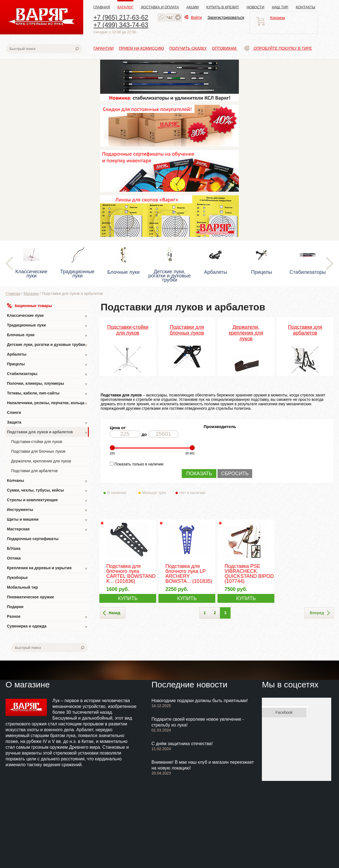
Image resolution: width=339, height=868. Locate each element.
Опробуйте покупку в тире (278, 48)
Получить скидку (188, 48)
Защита (47, 423)
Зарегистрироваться (226, 17)
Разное (47, 617)
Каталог (125, 7)
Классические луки (47, 316)
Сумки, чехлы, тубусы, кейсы (47, 491)
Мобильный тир (22, 587)
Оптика (14, 558)
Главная (102, 7)
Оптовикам (225, 48)
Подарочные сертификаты (33, 539)
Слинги (14, 413)
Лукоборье (17, 578)
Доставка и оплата (160, 7)
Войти (193, 17)
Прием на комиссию (141, 48)
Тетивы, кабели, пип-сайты (47, 394)
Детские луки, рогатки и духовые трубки (47, 345)
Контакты (305, 7)
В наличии (121, 493)
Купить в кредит (223, 7)
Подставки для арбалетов (34, 471)
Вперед (320, 613)
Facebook (284, 712)
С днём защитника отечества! (182, 744)
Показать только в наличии (139, 464)
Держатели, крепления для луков (41, 461)
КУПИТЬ (128, 598)
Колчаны (47, 481)
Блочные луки (47, 336)
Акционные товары (29, 306)
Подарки (15, 607)
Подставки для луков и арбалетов (47, 433)
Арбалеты (47, 355)
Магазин (31, 293)
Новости (255, 7)
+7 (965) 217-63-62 (121, 17)
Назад (112, 613)
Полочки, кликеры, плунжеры (47, 384)
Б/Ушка (14, 548)
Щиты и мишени (47, 520)
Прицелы (47, 365)
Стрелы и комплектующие (47, 501)
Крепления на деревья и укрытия (47, 569)
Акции (193, 7)
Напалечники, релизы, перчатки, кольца (47, 403)
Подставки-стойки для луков (37, 442)
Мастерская (47, 530)
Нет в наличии (193, 493)
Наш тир (280, 7)
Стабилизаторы (47, 374)
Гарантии (104, 48)
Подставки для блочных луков (38, 451)
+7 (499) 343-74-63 (121, 25)
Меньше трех (155, 493)
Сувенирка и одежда (47, 627)
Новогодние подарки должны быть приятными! (200, 701)
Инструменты (47, 510)
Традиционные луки (47, 326)
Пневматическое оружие (31, 597)
